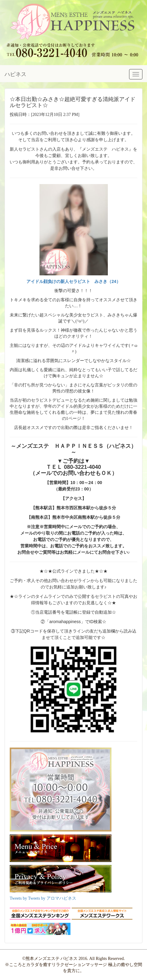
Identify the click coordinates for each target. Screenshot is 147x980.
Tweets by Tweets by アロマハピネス (43, 898)
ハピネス (15, 74)
